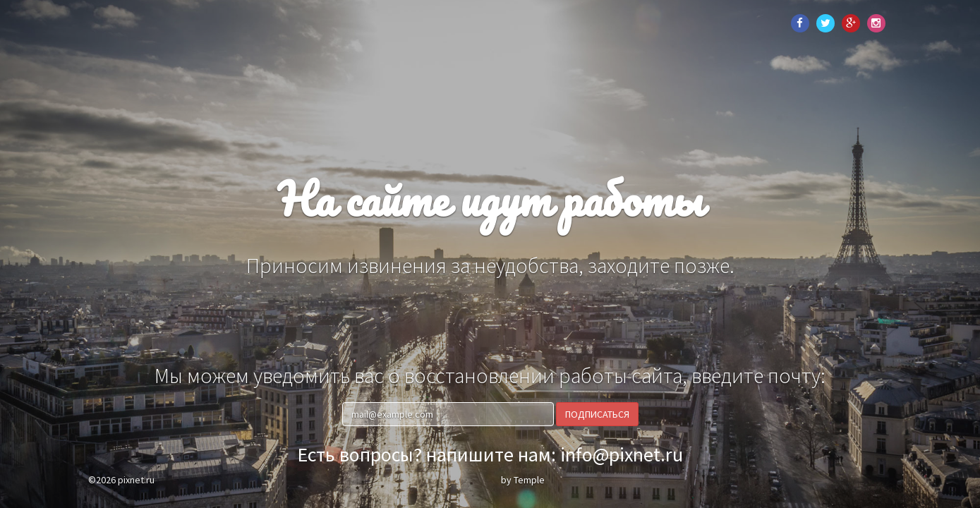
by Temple (523, 480)
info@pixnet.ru (622, 454)
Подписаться (597, 414)
